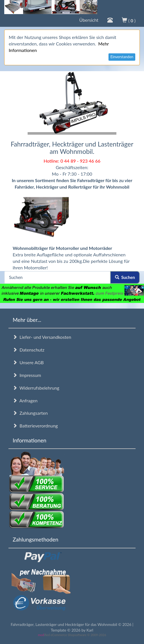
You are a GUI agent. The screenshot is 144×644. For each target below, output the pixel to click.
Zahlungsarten (30, 413)
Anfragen (25, 400)
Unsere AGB (28, 362)
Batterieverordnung (35, 426)
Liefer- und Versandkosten (42, 337)
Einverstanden (122, 57)
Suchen (125, 277)
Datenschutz (28, 350)
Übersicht (89, 20)
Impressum (27, 375)
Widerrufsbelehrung (36, 388)
